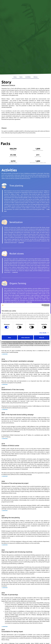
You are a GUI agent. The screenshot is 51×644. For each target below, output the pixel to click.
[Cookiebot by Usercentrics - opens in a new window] (43, 305)
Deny (9, 338)
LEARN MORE (21, 243)
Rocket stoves (17, 254)
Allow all (42, 338)
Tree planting (16, 186)
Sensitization (16, 222)
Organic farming (18, 283)
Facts (21, 77)
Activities (28, 77)
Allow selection (25, 338)
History (35, 77)
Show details (43, 333)
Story (15, 77)
